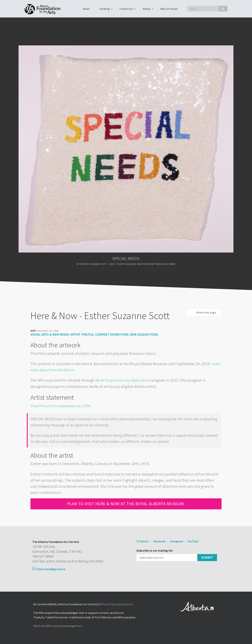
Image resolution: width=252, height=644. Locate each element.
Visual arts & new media (50, 334)
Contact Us (126, 604)
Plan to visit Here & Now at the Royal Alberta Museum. (126, 504)
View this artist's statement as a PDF (60, 406)
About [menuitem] (146, 10)
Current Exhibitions (112, 334)
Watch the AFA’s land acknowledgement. (58, 626)
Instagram (176, 541)
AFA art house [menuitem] (169, 9)
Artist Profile (82, 334)
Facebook (159, 541)
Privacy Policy (109, 604)
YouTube (193, 541)
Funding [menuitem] (104, 10)
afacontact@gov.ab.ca (49, 569)
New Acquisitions (144, 334)
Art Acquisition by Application (125, 380)
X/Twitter (143, 541)
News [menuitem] (86, 9)
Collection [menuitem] (126, 10)
